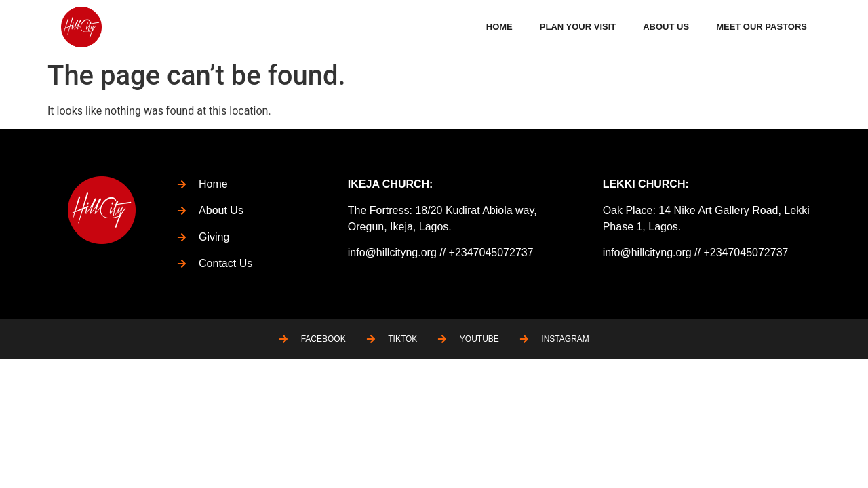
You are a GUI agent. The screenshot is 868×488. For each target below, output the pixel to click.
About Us (666, 27)
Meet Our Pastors (762, 27)
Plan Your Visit (578, 27)
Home (499, 27)
